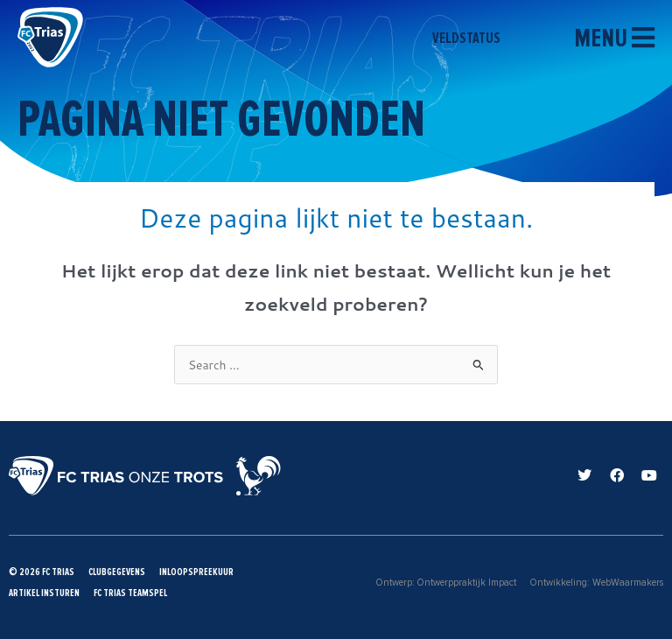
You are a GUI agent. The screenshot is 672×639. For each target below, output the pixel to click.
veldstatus (477, 38)
